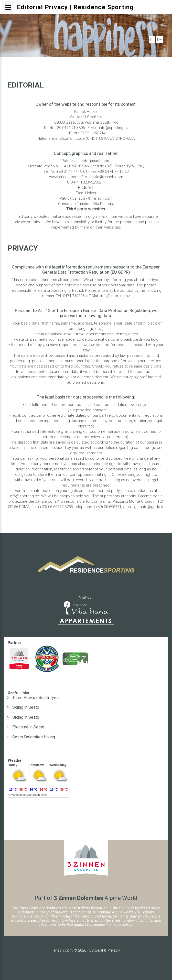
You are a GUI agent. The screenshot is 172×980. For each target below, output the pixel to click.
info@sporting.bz (114, 128)
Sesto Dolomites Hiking (34, 737)
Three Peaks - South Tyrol (35, 698)
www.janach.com (64, 177)
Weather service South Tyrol (29, 795)
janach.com (63, 950)
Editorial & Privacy (105, 950)
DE (159, 40)
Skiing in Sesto (26, 707)
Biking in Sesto (26, 717)
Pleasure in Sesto (28, 727)
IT (152, 40)
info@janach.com (108, 177)
